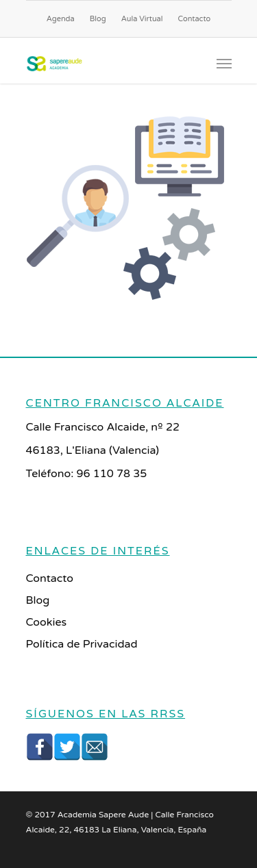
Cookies (47, 622)
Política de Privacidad (82, 644)
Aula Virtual (142, 19)
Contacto (195, 19)
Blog (98, 19)
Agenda (61, 19)
